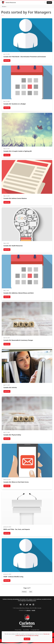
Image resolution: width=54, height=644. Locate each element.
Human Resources (11, 3)
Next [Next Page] (31, 592)
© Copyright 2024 (35, 631)
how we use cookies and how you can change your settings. (32, 635)
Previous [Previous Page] (24, 592)
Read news (7, 61)
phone (29, 611)
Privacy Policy (18, 631)
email (33, 611)
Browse (49, 7)
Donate (49, 2)
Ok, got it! (27, 639)
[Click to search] (45, 3)
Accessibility (26, 631)
